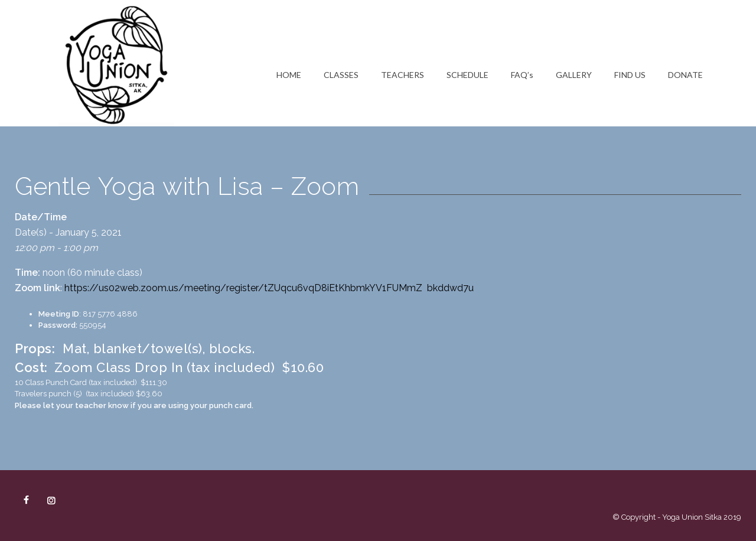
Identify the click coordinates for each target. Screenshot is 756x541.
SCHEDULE (467, 75)
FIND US (630, 75)
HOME (289, 75)
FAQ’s (522, 75)
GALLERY (574, 75)
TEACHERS (403, 75)
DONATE (685, 75)
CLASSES (341, 75)
